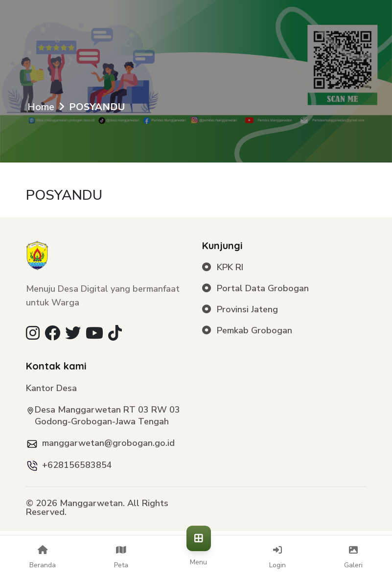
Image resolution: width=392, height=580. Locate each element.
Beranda (43, 557)
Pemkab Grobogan (247, 331)
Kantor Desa (51, 388)
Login (277, 557)
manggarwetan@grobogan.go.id (108, 443)
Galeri (353, 557)
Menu (199, 556)
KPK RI (223, 268)
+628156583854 (77, 465)
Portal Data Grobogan (256, 289)
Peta (121, 557)
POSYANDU (97, 107)
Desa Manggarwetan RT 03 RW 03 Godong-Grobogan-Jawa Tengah (107, 416)
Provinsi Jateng (240, 310)
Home (41, 107)
